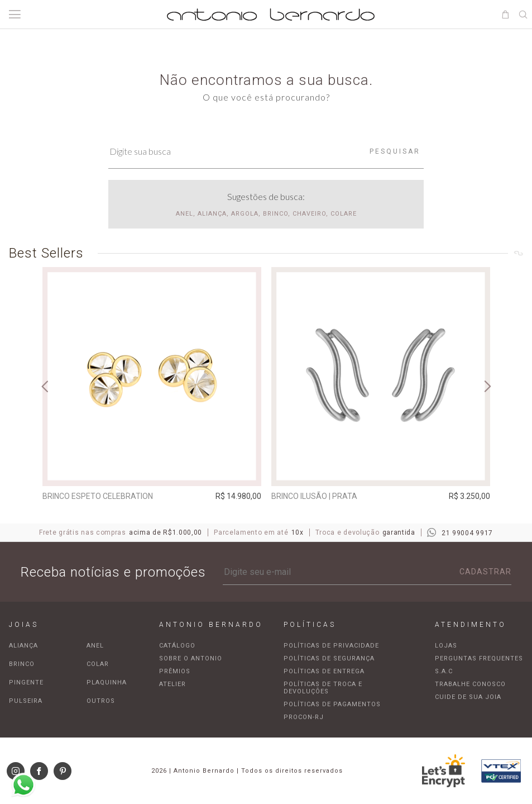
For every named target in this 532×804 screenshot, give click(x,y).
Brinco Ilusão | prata (314, 496)
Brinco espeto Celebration (98, 496)
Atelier (172, 684)
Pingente (26, 682)
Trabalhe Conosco (470, 684)
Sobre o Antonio (191, 658)
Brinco (22, 664)
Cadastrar (485, 572)
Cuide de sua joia (468, 697)
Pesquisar (395, 151)
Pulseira (26, 701)
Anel (95, 646)
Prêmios (175, 671)
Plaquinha (107, 682)
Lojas (446, 646)
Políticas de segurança (329, 658)
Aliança (23, 646)
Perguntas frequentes (479, 658)
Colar (98, 664)
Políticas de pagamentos (332, 704)
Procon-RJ (304, 717)
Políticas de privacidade (331, 646)
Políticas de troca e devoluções (323, 688)
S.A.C (444, 671)
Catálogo (177, 646)
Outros (101, 701)
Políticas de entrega (324, 671)
